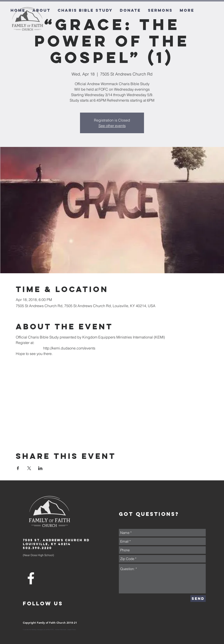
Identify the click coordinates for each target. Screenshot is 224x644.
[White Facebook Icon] (31, 578)
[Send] (198, 599)
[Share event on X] (29, 468)
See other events (112, 126)
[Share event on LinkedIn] (40, 468)
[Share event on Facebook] (18, 468)
